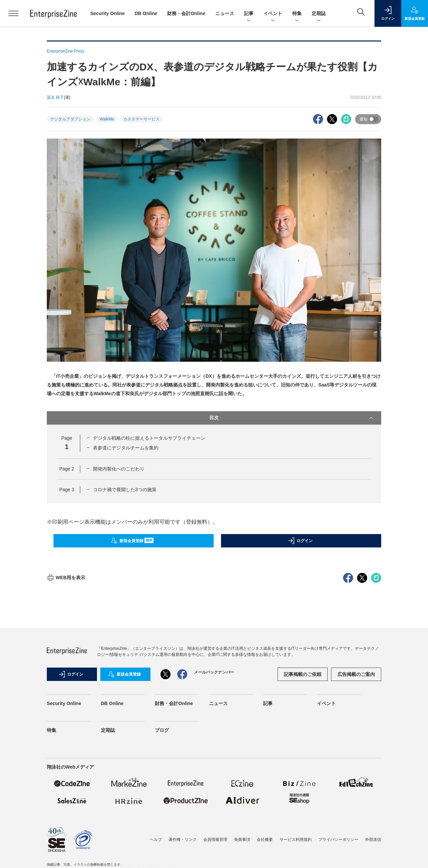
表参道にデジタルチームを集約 (126, 448)
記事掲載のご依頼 (303, 795)
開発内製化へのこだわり (119, 469)
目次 (292, 418)
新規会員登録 (132, 541)
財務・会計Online (186, 13)
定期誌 (319, 14)
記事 (249, 14)
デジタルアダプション (70, 119)
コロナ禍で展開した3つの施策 (125, 490)
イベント (273, 14)
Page (67, 469)
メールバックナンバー (214, 793)
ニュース (225, 13)
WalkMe (107, 119)
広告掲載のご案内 (356, 795)
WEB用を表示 (66, 698)
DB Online (146, 13)
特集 (297, 14)
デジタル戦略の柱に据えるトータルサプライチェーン (149, 438)
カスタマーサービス (141, 119)
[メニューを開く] (13, 13)
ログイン (300, 541)
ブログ (162, 851)
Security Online (108, 13)
